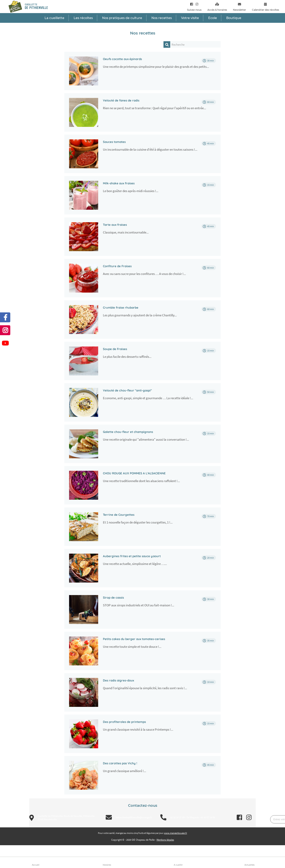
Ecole (213, 18)
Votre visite (190, 18)
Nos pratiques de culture (122, 18)
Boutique (234, 18)
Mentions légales (165, 840)
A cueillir (178, 865)
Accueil (36, 865)
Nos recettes (162, 18)
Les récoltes (83, 18)
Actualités (249, 865)
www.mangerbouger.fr (176, 833)
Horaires (107, 865)
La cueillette (54, 18)
